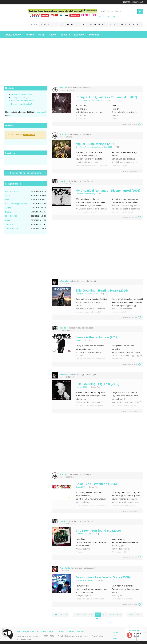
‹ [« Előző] (57, 615)
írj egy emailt (40, 112)
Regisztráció (137, 2)
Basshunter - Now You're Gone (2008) (103, 577)
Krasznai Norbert (13, 191)
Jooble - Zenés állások (22, 94)
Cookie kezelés (24, 639)
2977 (84, 615)
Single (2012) (81, 340)
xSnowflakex (66, 281)
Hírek (41, 35)
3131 (138, 615)
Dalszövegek (14, 35)
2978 (91, 615)
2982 (119, 615)
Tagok (52, 35)
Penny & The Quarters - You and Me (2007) (106, 97)
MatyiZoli (9, 212)
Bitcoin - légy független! (21, 104)
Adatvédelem (98, 636)
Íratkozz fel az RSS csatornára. (26, 173)
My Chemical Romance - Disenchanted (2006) (108, 191)
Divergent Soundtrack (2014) (87, 294)
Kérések (79, 35)
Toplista (65, 35)
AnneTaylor (65, 568)
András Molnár (12, 228)
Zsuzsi (8, 208)
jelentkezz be (29, 135)
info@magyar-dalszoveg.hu (76, 636)
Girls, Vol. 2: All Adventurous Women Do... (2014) (94, 147)
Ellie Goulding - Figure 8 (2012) (98, 384)
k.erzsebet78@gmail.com (16, 204)
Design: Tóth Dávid (115, 634)
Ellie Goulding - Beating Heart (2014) (102, 291)
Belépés (127, 2)
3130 (131, 615)
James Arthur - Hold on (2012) (97, 337)
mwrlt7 (8, 220)
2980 (105, 615)
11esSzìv (9, 224)
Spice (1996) (80, 487)
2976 (77, 615)
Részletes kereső (106, 17)
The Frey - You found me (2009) (98, 531)
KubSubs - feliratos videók (23, 101)
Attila (7, 195)
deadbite (64, 181)
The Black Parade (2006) (85, 194)
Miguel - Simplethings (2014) (96, 144)
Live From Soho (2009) (84, 534)
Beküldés (94, 35)
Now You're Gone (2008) (85, 580)
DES (7, 200)
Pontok (30, 35)
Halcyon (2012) (82, 387)
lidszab (63, 88)
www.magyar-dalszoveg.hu (29, 636)
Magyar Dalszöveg (16, 18)
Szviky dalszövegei (20, 98)
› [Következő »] (98, 618)
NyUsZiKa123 (11, 216)
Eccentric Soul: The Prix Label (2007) (90, 100)
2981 (112, 615)
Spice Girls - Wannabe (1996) (96, 484)
